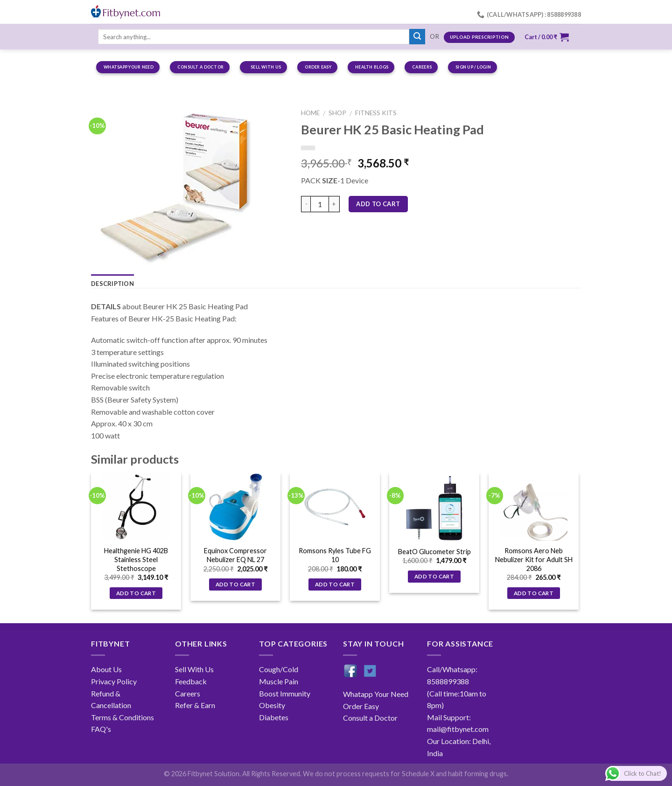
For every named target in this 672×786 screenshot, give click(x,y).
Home (310, 113)
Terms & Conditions (122, 717)
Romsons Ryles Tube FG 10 (335, 555)
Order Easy (361, 706)
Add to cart (378, 204)
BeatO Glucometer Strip (434, 552)
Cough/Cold (279, 669)
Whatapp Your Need (376, 694)
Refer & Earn (195, 705)
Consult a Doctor (370, 718)
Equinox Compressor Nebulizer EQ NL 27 (235, 555)
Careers (188, 693)
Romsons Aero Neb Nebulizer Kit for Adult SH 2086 (534, 559)
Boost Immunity (285, 693)
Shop (337, 113)
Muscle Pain (279, 681)
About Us (106, 669)
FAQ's (101, 729)
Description (112, 284)
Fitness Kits (376, 113)
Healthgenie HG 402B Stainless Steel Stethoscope (136, 559)
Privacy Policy (114, 681)
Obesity (272, 705)
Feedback (191, 681)
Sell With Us (194, 669)
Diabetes (274, 717)
